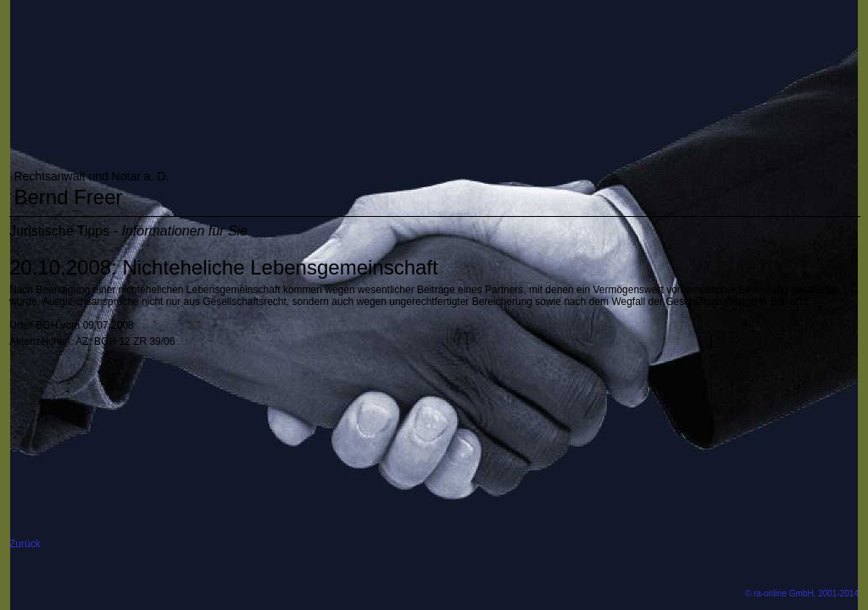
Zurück (25, 544)
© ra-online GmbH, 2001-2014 (802, 593)
